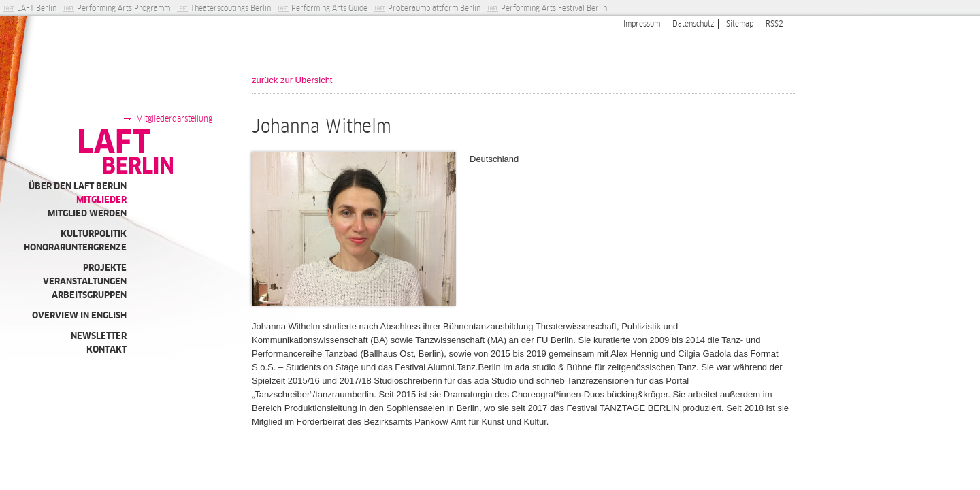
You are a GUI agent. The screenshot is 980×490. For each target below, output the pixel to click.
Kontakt (107, 349)
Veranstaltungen (85, 281)
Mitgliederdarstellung (174, 119)
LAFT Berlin (37, 8)
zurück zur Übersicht (292, 80)
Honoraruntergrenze (75, 247)
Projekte (105, 268)
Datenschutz (693, 24)
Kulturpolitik (94, 234)
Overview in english (79, 315)
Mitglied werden (87, 213)
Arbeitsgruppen (89, 295)
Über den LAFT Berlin (78, 186)
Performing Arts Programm (124, 8)
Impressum (642, 24)
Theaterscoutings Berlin (231, 8)
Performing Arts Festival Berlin (554, 8)
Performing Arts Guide (329, 8)
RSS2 (774, 24)
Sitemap (740, 24)
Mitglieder (101, 200)
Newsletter (99, 336)
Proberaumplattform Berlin (434, 8)
